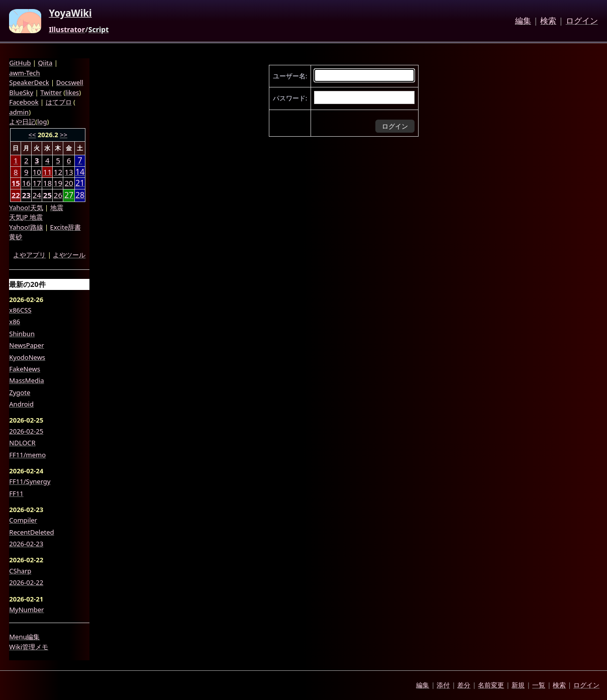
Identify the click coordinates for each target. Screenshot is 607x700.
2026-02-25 (26, 431)
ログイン (582, 21)
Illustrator (67, 30)
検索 (548, 21)
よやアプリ (29, 255)
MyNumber (26, 610)
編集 (523, 21)
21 (80, 183)
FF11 (16, 493)
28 (80, 195)
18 (47, 183)
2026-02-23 (26, 544)
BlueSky (21, 92)
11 (47, 172)
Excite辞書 (66, 227)
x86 (15, 322)
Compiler (23, 520)
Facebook (24, 102)
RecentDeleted (31, 532)
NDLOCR (22, 443)
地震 (57, 208)
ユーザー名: (290, 76)
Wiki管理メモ (29, 647)
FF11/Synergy (30, 481)
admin (19, 112)
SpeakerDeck (29, 82)
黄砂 (16, 237)
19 (58, 183)
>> (64, 135)
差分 (464, 685)
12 (58, 172)
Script (99, 30)
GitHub (20, 63)
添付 (443, 685)
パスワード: (290, 98)
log (42, 122)
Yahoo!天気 (26, 208)
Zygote (20, 392)
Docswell (70, 82)
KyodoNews (27, 357)
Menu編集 (24, 637)
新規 (518, 685)
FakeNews (25, 369)
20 (69, 183)
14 (80, 172)
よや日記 (22, 122)
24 (37, 195)
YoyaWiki (70, 14)
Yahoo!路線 (26, 227)
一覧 (539, 685)
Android (21, 404)
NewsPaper (26, 345)
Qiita (45, 63)
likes (72, 92)
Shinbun (22, 334)
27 (69, 195)
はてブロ (59, 102)
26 (58, 195)
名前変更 (491, 685)
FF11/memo (27, 455)
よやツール (69, 255)
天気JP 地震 (26, 217)
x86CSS (20, 310)
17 (37, 183)
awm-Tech (24, 73)
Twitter (51, 92)
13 (69, 172)
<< (32, 135)
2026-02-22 (26, 582)
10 (37, 172)
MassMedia (26, 380)
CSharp (20, 571)
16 (26, 183)
